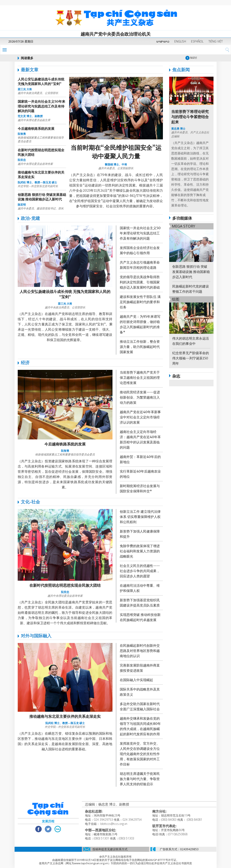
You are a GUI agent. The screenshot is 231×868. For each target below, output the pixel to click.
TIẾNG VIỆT (216, 41)
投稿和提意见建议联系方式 (110, 849)
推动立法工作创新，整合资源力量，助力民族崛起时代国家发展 (140, 347)
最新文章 (30, 70)
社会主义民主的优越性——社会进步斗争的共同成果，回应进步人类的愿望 (140, 571)
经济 (25, 363)
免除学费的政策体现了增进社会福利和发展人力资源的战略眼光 (140, 551)
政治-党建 (30, 218)
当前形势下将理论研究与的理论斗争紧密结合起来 (190, 117)
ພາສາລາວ (163, 41)
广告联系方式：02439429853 (179, 849)
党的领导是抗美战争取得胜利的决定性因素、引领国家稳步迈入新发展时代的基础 (140, 282)
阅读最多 (27, 58)
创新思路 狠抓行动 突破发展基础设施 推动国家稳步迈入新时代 (191, 272)
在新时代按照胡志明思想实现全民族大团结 (65, 585)
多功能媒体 (181, 218)
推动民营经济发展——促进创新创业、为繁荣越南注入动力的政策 (140, 397)
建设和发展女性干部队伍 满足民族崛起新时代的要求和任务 (140, 302)
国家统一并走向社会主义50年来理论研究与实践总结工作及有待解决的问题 (41, 106)
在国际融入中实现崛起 (136, 680)
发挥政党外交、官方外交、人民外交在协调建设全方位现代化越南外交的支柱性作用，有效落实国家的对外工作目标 (140, 754)
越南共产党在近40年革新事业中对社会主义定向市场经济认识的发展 (140, 417)
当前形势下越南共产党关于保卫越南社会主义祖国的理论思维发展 (140, 378)
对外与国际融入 (36, 636)
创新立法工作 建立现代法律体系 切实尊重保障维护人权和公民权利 (140, 517)
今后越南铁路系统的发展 (36, 129)
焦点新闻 (179, 70)
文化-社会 (30, 502)
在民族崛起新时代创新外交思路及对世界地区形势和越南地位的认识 (140, 651)
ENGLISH (180, 41)
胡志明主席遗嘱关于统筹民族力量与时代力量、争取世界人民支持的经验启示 (140, 779)
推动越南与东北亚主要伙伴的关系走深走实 (65, 716)
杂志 (176, 376)
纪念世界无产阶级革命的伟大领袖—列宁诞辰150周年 (191, 358)
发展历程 (48, 821)
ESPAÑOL (197, 41)
